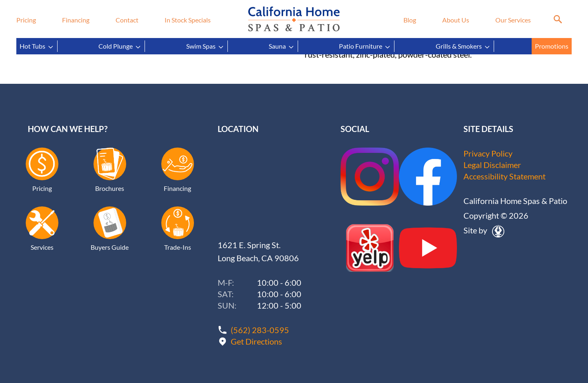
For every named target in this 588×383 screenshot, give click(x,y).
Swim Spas (205, 46)
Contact (127, 20)
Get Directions (256, 341)
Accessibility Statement (504, 176)
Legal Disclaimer (492, 165)
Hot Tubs (37, 46)
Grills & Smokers (463, 46)
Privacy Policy (488, 153)
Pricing (26, 20)
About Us (456, 20)
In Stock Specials (188, 20)
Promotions (552, 46)
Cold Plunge (120, 46)
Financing (76, 20)
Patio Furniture (365, 46)
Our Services (513, 20)
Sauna (282, 46)
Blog (410, 20)
